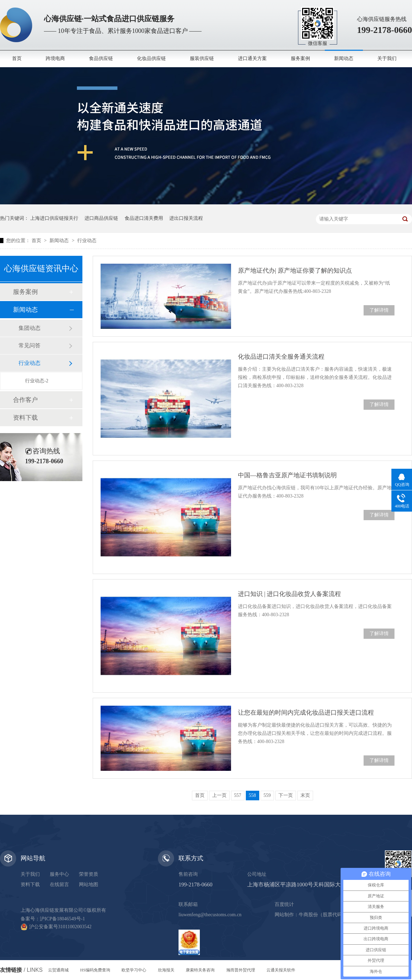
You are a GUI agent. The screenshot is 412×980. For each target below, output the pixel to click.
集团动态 (30, 328)
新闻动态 (344, 58)
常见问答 (30, 345)
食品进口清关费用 (144, 218)
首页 (17, 58)
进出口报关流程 (186, 218)
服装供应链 (202, 58)
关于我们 (387, 58)
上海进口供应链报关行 (54, 218)
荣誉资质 (89, 874)
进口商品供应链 (101, 218)
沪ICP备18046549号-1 (62, 919)
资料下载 (25, 418)
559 (267, 795)
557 (238, 795)
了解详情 (379, 310)
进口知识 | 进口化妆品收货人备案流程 (290, 594)
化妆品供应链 (151, 58)
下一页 (286, 795)
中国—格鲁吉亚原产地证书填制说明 (287, 475)
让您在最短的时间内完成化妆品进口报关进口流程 (306, 713)
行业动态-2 (37, 381)
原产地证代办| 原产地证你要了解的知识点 (295, 271)
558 (253, 795)
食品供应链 (101, 58)
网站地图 (89, 885)
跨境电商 (55, 58)
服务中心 (59, 874)
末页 (305, 795)
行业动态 (87, 241)
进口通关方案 (252, 58)
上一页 (219, 795)
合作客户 (25, 400)
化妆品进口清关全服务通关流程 (281, 357)
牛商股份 (308, 915)
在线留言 (59, 885)
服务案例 (300, 58)
